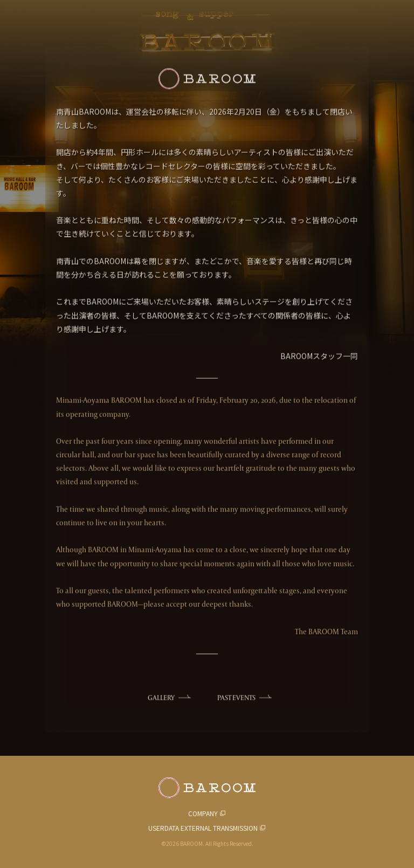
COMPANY (203, 813)
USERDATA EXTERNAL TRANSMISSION (203, 828)
